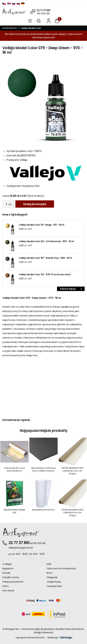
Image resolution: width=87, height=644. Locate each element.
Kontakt (6, 573)
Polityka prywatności (13, 582)
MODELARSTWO (10, 28)
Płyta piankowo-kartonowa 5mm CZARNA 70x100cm (43, 469)
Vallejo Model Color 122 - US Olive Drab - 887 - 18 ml (46, 241)
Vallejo (24, 160)
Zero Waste (8, 591)
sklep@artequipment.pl (21, 548)
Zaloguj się (52, 577)
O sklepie (7, 564)
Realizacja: (60, 638)
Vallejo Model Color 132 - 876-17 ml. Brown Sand (45, 274)
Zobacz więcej (71, 289)
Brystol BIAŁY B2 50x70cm (43, 510)
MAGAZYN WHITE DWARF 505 (15, 511)
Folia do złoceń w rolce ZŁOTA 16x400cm (14, 469)
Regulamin (8, 568)
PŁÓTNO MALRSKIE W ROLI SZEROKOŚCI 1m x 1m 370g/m (72, 513)
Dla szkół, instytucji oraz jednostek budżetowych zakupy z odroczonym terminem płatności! (43, 36)
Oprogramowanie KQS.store (30, 638)
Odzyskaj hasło (54, 586)
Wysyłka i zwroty (11, 577)
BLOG (49, 573)
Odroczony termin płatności (61, 568)
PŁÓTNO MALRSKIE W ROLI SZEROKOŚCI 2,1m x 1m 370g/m (72, 471)
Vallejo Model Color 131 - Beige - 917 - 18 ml (41, 225)
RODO (5, 586)
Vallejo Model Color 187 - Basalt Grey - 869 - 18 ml (45, 258)
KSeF (49, 564)
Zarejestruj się (54, 582)
